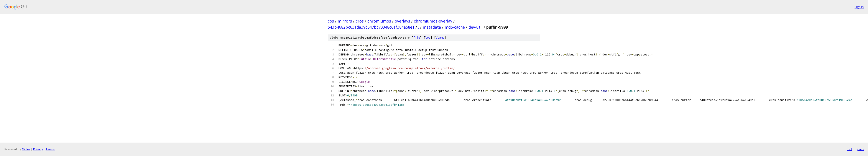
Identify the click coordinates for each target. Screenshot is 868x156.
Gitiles (26, 149)
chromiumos (379, 21)
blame (440, 38)
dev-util (476, 27)
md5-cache (455, 27)
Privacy (38, 149)
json (860, 149)
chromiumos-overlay (433, 21)
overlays (402, 21)
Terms (50, 149)
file (417, 38)
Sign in (859, 7)
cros (360, 21)
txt (850, 149)
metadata (432, 27)
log (428, 38)
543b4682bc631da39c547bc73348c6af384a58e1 (371, 27)
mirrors (345, 21)
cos (331, 21)
